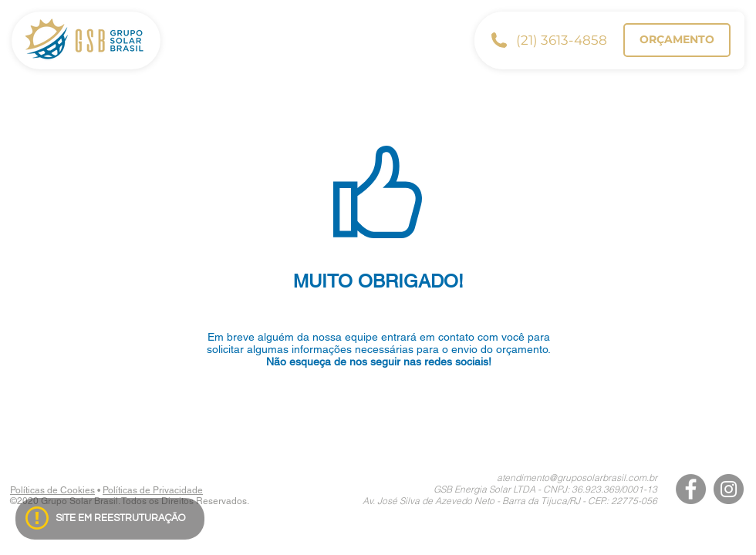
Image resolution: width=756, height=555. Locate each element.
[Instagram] (729, 489)
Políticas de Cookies (52, 490)
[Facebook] (691, 489)
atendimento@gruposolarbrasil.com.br (577, 478)
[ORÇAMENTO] (677, 40)
